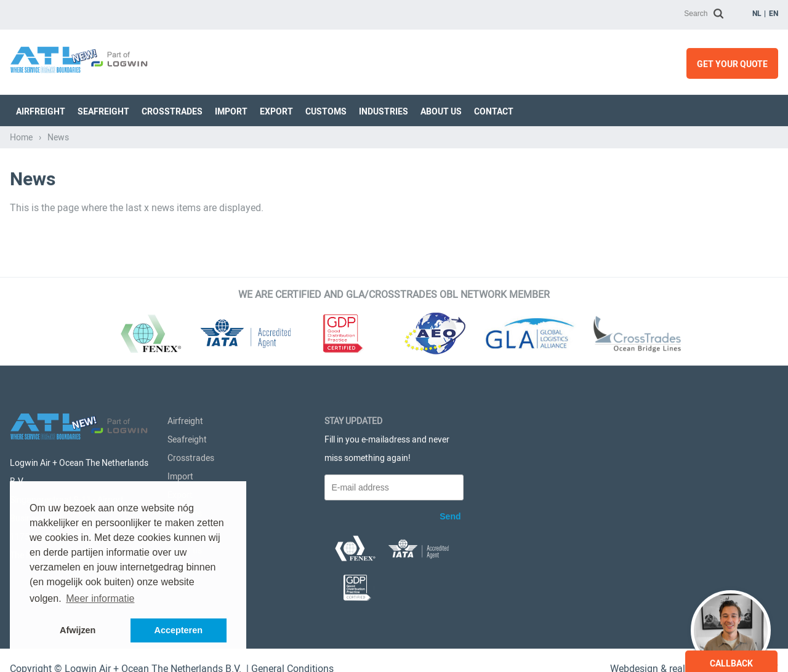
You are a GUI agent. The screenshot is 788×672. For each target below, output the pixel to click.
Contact (494, 109)
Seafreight (103, 109)
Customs (326, 109)
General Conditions (292, 666)
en (774, 11)
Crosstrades (172, 109)
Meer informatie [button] (100, 598)
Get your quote (732, 62)
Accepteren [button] (179, 630)
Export (276, 109)
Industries (384, 109)
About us (441, 109)
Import (231, 109)
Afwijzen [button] (78, 630)
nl (757, 11)
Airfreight (41, 109)
